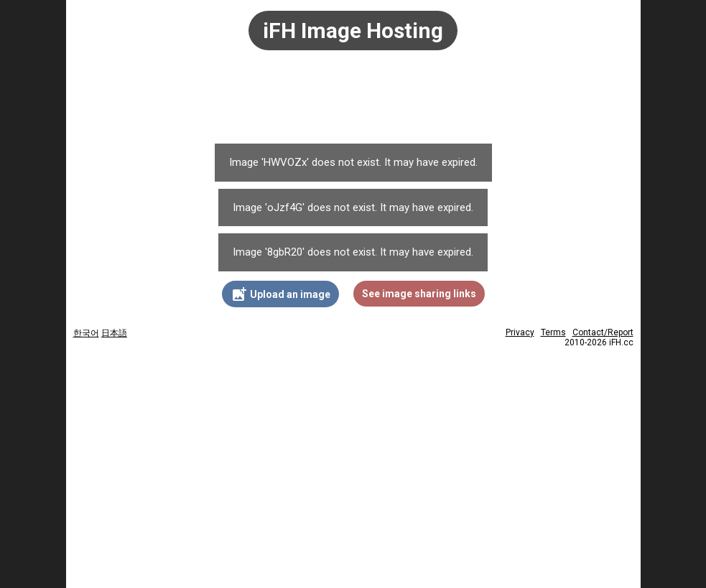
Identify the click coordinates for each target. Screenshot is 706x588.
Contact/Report (603, 332)
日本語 (114, 333)
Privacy (520, 332)
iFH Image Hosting (353, 31)
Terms (553, 332)
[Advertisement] (353, 104)
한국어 (86, 333)
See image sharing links (419, 294)
